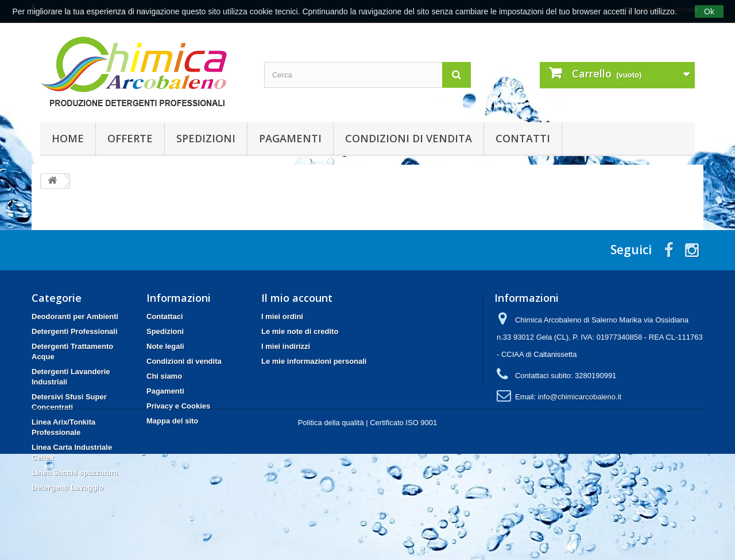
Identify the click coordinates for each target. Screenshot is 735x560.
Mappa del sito (172, 421)
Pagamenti (290, 138)
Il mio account (297, 298)
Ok (709, 11)
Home (68, 138)
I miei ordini (282, 316)
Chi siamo (164, 376)
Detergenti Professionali (75, 331)
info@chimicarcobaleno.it (580, 397)
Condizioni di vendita (409, 138)
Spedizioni (206, 138)
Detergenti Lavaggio (67, 487)
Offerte (130, 138)
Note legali (165, 346)
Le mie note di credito (300, 331)
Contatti (523, 138)
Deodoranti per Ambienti (75, 316)
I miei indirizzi (286, 346)
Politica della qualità (331, 529)
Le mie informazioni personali (314, 361)
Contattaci (165, 316)
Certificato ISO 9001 (403, 529)
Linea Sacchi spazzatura (75, 472)
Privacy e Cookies (178, 406)
